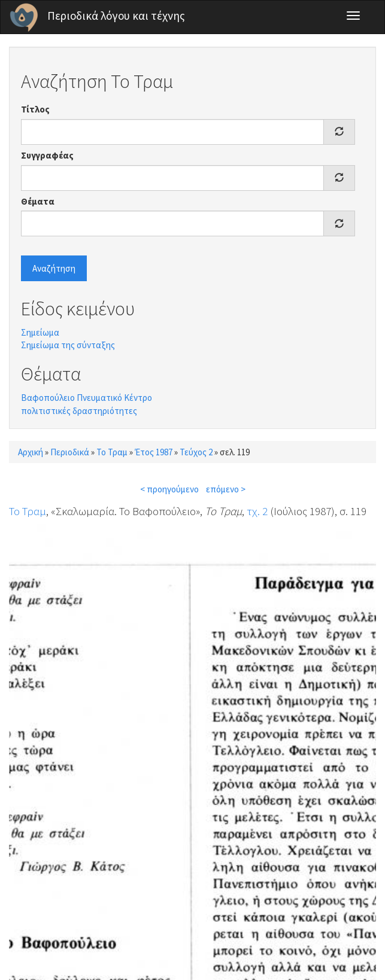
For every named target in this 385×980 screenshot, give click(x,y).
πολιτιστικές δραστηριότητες (79, 411)
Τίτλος (35, 109)
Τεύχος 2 (196, 452)
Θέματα (38, 201)
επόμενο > (226, 489)
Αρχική (31, 452)
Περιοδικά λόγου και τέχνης (116, 16)
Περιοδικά (70, 452)
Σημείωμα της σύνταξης (68, 345)
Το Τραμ (112, 452)
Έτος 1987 (154, 452)
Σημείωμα (40, 332)
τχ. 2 (257, 511)
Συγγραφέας (47, 155)
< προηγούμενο (169, 489)
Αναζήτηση (54, 268)
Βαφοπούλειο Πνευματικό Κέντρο (87, 398)
